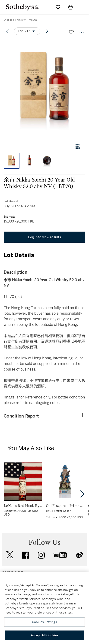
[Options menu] (27, 31)
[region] (44, 608)
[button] (44, 89)
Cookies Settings (44, 622)
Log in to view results (44, 237)
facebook (25, 555)
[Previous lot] (7, 31)
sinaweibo (79, 555)
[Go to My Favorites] (58, 7)
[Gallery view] (78, 146)
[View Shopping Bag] (70, 7)
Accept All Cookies (44, 635)
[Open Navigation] (83, 7)
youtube (60, 555)
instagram (41, 555)
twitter (10, 555)
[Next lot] (47, 31)
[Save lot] (71, 32)
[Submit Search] (45, 7)
